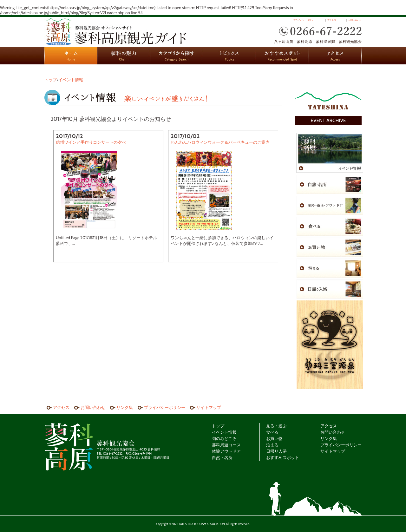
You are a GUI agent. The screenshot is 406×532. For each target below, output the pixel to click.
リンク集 (125, 407)
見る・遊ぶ (276, 426)
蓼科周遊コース (226, 445)
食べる (272, 432)
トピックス (230, 56)
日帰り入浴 (276, 451)
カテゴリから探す (177, 56)
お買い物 (274, 438)
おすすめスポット (282, 56)
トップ (51, 80)
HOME (71, 56)
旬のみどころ (224, 438)
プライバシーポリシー (304, 20)
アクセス (332, 20)
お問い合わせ (355, 20)
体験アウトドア (226, 451)
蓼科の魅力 (124, 56)
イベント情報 (71, 80)
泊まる (272, 445)
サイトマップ (209, 407)
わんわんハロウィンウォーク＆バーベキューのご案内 (220, 142)
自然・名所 (222, 457)
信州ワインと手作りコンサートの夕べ (91, 142)
